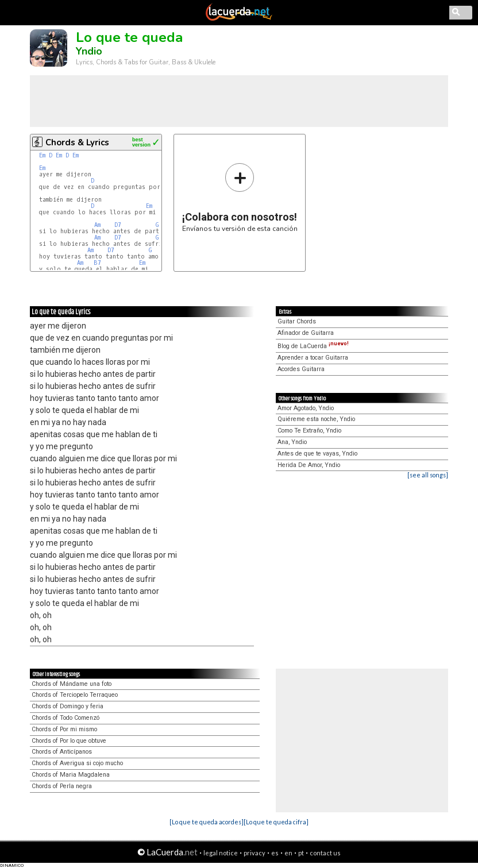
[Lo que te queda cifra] (276, 822)
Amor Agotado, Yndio (306, 408)
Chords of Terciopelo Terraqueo (75, 695)
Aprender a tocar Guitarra (313, 358)
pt (301, 853)
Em (42, 155)
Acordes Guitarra (301, 369)
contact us (325, 853)
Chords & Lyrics (77, 142)
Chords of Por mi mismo (64, 729)
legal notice (221, 853)
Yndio (89, 51)
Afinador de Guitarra (306, 333)
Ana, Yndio (292, 442)
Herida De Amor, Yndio (309, 465)
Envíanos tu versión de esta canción (240, 197)
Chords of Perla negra (62, 786)
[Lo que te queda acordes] (207, 822)
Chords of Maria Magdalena (71, 775)
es (275, 853)
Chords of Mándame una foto (72, 684)
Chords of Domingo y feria (68, 706)
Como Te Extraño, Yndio (309, 431)
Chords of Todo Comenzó (65, 718)
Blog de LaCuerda (313, 346)
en (288, 853)
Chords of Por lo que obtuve (69, 741)
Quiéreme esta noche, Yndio (316, 419)
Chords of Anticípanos (62, 752)
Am (97, 225)
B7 (97, 263)
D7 (118, 225)
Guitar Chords (297, 321)
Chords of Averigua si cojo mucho (77, 763)
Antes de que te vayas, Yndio (317, 454)
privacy (255, 853)
